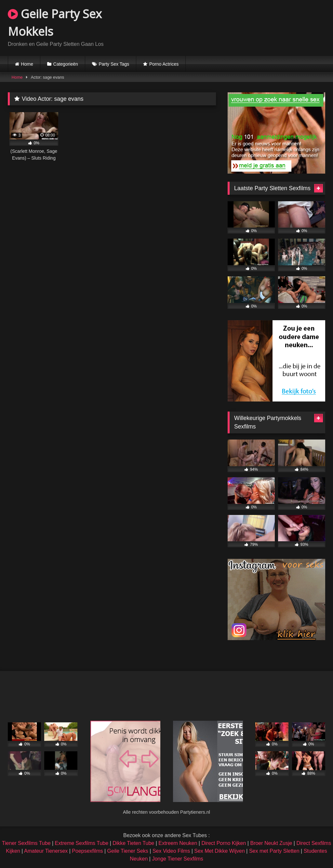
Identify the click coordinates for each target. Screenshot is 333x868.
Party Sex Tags (114, 64)
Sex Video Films (171, 851)
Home (27, 64)
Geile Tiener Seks (128, 851)
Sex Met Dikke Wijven (220, 851)
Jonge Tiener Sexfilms (177, 859)
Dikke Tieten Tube (133, 843)
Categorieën (66, 64)
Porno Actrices (164, 64)
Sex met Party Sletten (274, 851)
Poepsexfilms (87, 851)
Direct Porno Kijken (224, 843)
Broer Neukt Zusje (271, 843)
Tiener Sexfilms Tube (26, 843)
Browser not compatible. (249, 27)
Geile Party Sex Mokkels (55, 23)
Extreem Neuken (178, 843)
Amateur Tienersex (46, 851)
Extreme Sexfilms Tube (82, 843)
